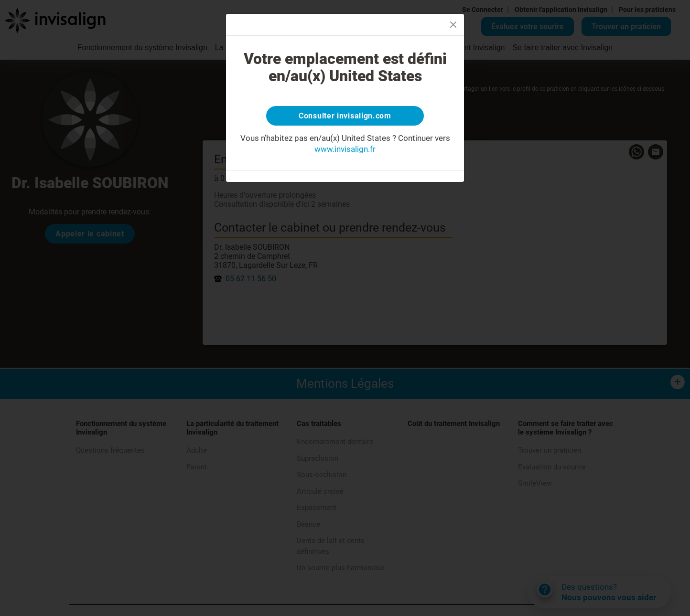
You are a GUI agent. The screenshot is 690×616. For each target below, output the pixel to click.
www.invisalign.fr (345, 151)
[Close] (453, 25)
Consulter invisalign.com (345, 117)
